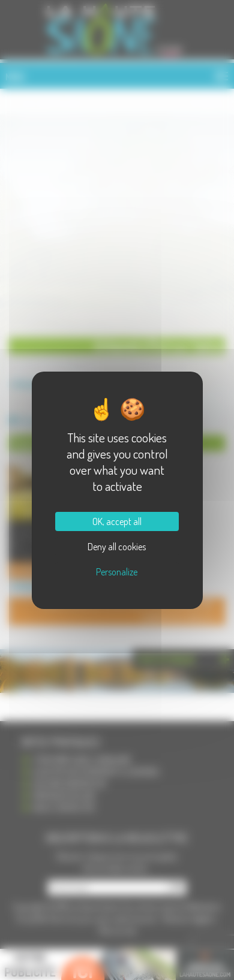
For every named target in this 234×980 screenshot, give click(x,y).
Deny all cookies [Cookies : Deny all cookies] (117, 547)
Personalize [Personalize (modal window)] (117, 572)
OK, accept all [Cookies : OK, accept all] (117, 521)
